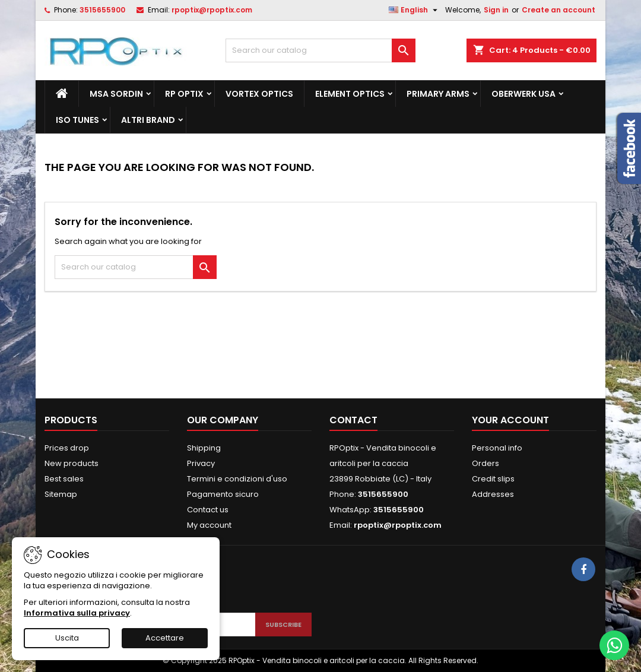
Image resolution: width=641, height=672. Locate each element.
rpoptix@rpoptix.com (212, 10)
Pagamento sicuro (223, 494)
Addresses (493, 494)
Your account (510, 420)
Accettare (165, 638)
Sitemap (61, 494)
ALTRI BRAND (148, 120)
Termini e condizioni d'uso (237, 479)
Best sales (64, 479)
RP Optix (184, 94)
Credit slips (493, 479)
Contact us (208, 510)
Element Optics (350, 94)
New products (72, 463)
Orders (485, 463)
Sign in (496, 10)
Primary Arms (438, 94)
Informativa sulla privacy (77, 613)
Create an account (559, 10)
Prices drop (67, 448)
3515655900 (102, 10)
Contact (353, 420)
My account (209, 525)
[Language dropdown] (415, 10)
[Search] (320, 50)
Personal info (497, 448)
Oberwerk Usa (523, 94)
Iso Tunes (77, 120)
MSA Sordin (116, 94)
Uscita (67, 638)
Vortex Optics (259, 94)
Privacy (201, 463)
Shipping (204, 448)
